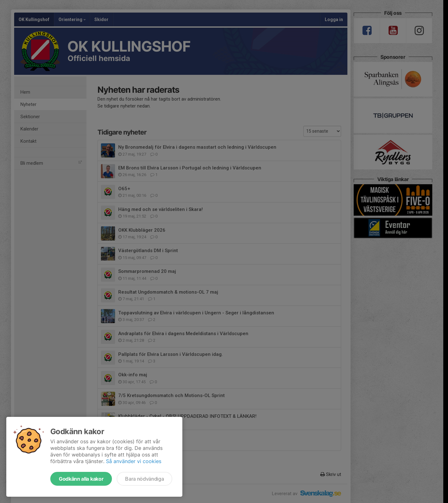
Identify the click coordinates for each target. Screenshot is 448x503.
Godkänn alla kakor (81, 479)
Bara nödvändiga (144, 479)
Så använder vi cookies (134, 461)
